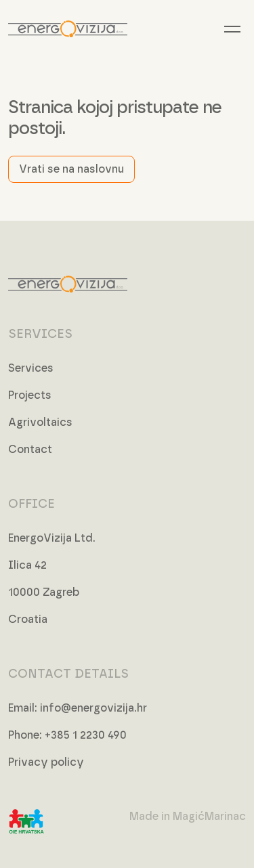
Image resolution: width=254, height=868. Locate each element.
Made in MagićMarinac (188, 817)
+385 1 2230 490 (86, 735)
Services (31, 368)
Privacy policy (46, 762)
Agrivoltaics (40, 422)
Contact (30, 450)
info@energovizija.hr (93, 708)
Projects (30, 395)
